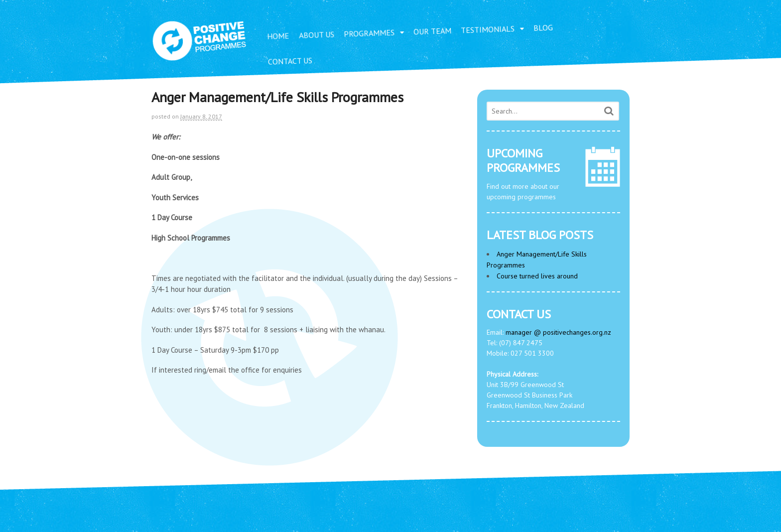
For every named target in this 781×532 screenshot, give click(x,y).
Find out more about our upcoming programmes (553, 174)
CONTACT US (290, 61)
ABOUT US (317, 35)
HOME (278, 36)
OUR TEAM (433, 31)
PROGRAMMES (369, 33)
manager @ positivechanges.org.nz (558, 332)
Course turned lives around (537, 276)
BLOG (543, 28)
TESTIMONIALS (488, 29)
